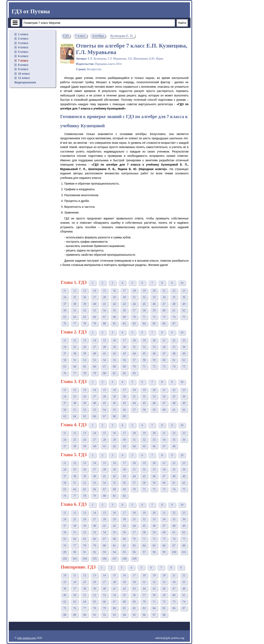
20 (154, 291)
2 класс (23, 39)
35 (174, 297)
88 (184, 546)
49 (184, 304)
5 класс (23, 52)
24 (65, 297)
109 (134, 559)
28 (104, 297)
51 (75, 310)
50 (65, 310)
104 (85, 559)
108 (124, 559)
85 (154, 324)
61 (174, 310)
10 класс (24, 74)
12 (75, 291)
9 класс (23, 69)
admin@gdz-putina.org (170, 638)
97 (144, 552)
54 (104, 310)
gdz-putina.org (27, 638)
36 (184, 297)
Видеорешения (25, 82)
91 (85, 552)
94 (114, 552)
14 (94, 291)
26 (85, 297)
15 (104, 291)
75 (184, 317)
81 (114, 324)
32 (144, 297)
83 (134, 324)
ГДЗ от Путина (31, 11)
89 (65, 552)
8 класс (23, 65)
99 (164, 552)
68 (114, 317)
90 (75, 552)
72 (154, 317)
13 (85, 291)
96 (134, 552)
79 (94, 324)
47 (164, 304)
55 (114, 310)
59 (154, 310)
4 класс (23, 47)
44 (134, 304)
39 (85, 304)
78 (85, 324)
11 (65, 291)
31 (134, 297)
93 (104, 552)
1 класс (23, 34)
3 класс (23, 43)
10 (182, 283)
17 (124, 291)
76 (65, 324)
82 (124, 324)
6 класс (23, 56)
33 (154, 297)
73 (164, 317)
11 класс (24, 78)
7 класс (23, 61)
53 (94, 310)
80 (104, 324)
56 (124, 310)
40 (94, 304)
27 (94, 297)
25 (75, 297)
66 (94, 317)
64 (75, 317)
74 (174, 317)
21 (164, 291)
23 (184, 291)
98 (154, 552)
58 (144, 310)
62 (184, 310)
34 (164, 297)
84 (144, 324)
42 (114, 304)
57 (134, 310)
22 (174, 291)
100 (174, 552)
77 (75, 324)
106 (105, 559)
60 (164, 310)
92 (94, 552)
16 (114, 291)
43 (124, 304)
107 (114, 559)
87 (174, 324)
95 (124, 552)
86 (164, 324)
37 (65, 304)
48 (174, 304)
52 (85, 310)
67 (104, 317)
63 (65, 317)
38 (75, 304)
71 (144, 317)
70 (134, 317)
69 (124, 317)
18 (134, 291)
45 (144, 304)
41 (104, 304)
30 (124, 297)
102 (65, 559)
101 (184, 552)
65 (85, 317)
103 (75, 559)
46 (154, 304)
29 (114, 297)
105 (95, 559)
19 (144, 291)
